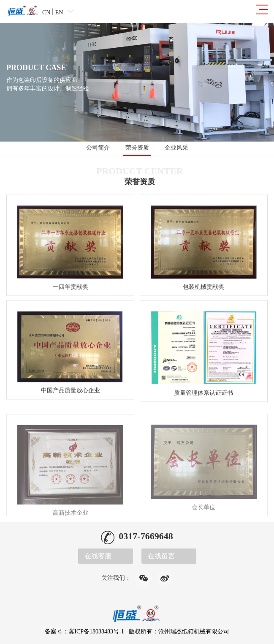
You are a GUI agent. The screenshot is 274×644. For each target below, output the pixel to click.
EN (59, 12)
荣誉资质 (137, 148)
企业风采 (176, 148)
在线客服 (98, 556)
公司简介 (98, 148)
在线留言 (161, 556)
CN (46, 12)
